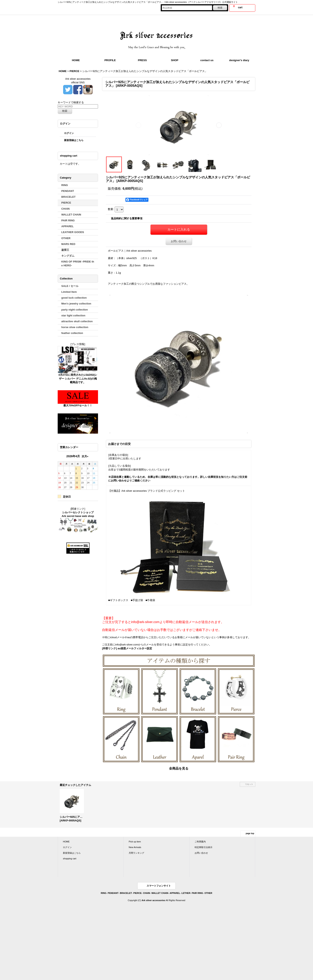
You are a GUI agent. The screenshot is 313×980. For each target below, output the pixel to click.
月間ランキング (136, 853)
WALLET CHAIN (160, 893)
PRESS (142, 60)
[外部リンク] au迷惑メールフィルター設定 (127, 648)
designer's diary (239, 60)
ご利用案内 (200, 842)
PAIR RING (197, 893)
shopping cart (70, 859)
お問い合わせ (179, 241)
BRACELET (126, 893)
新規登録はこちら (74, 140)
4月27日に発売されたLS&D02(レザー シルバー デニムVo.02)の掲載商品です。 (78, 378)
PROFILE (110, 60)
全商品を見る (179, 768)
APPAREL (175, 893)
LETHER (186, 893)
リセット (249, 784)
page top (250, 833)
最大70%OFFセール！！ (78, 405)
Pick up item (135, 842)
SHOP (175, 60)
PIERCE (137, 893)
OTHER (208, 893)
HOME (76, 60)
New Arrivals (135, 847)
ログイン (69, 133)
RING (104, 893)
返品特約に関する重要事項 (127, 218)
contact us (207, 60)
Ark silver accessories (153, 900)
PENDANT (113, 893)
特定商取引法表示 (203, 847)
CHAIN (147, 893)
